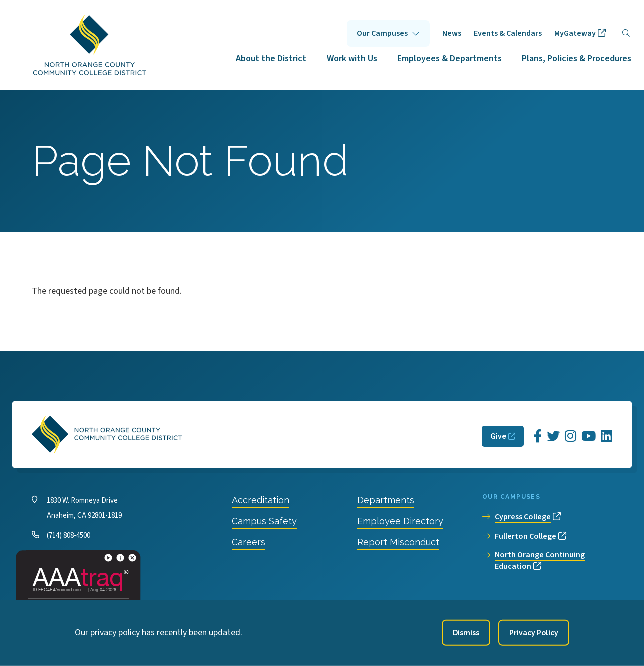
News (452, 33)
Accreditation (261, 500)
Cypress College (523, 517)
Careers (249, 542)
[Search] (626, 33)
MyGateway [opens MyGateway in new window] (575, 33)
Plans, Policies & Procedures (577, 58)
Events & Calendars (508, 33)
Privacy (227, 610)
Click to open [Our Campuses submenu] (388, 33)
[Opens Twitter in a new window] (553, 436)
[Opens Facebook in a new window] (538, 436)
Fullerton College (526, 536)
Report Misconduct (398, 542)
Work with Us (352, 58)
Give (499, 436)
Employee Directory (400, 521)
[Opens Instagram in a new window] (571, 436)
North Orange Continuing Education (540, 561)
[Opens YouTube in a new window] (589, 436)
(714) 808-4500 (68, 536)
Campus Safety (264, 521)
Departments (386, 500)
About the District (271, 58)
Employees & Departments (449, 58)
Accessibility (274, 610)
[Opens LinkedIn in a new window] (607, 436)
